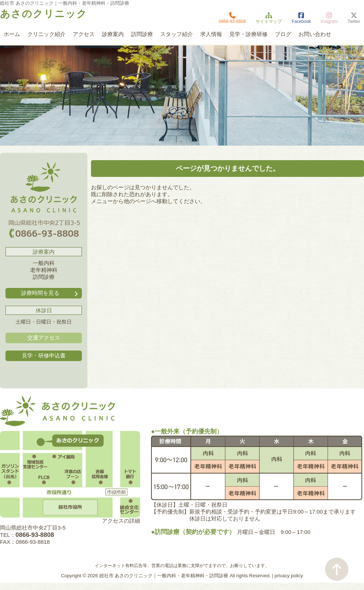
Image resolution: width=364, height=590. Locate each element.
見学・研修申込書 (44, 355)
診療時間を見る (50, 293)
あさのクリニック (44, 14)
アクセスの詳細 (121, 521)
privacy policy (289, 576)
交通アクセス (44, 338)
